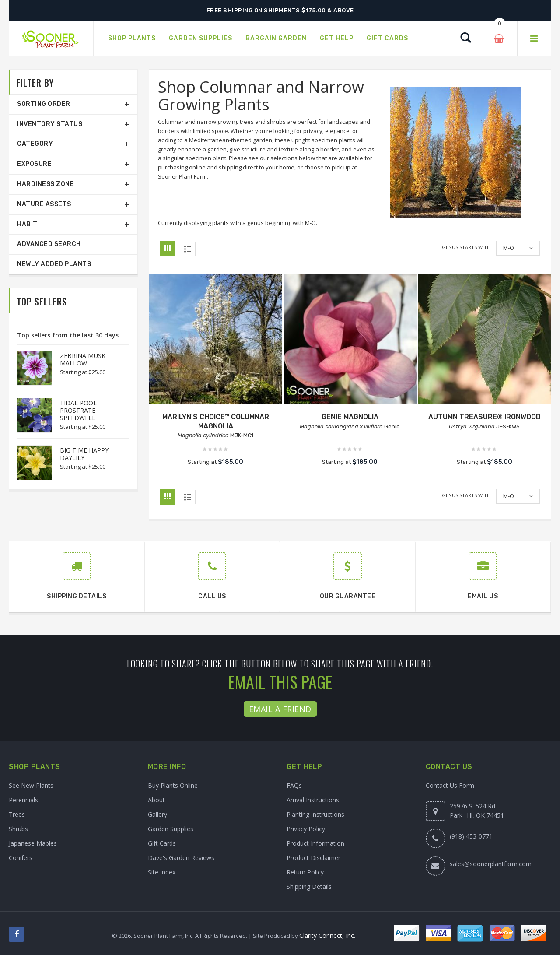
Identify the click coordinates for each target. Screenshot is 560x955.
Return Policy (305, 872)
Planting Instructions (315, 814)
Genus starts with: (467, 247)
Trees (17, 814)
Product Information (315, 843)
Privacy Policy (306, 829)
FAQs (294, 785)
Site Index (162, 872)
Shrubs (18, 829)
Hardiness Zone (45, 184)
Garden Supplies (171, 829)
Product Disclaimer (313, 858)
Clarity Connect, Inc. (327, 936)
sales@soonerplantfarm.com (491, 864)
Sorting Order (44, 104)
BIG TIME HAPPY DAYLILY (84, 454)
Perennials (23, 800)
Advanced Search (49, 244)
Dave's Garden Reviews (181, 858)
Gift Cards (162, 843)
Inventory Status (50, 124)
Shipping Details (309, 887)
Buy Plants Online (173, 785)
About (156, 800)
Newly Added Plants (54, 264)
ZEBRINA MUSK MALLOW (83, 359)
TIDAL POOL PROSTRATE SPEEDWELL (78, 410)
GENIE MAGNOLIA (350, 417)
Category (35, 144)
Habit (27, 224)
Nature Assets (44, 204)
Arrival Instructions (313, 800)
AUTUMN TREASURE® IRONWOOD (485, 417)
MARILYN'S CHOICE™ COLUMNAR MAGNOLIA (216, 421)
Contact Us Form (450, 785)
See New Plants (31, 785)
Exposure (34, 164)
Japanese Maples (33, 843)
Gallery (157, 814)
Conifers (21, 858)
